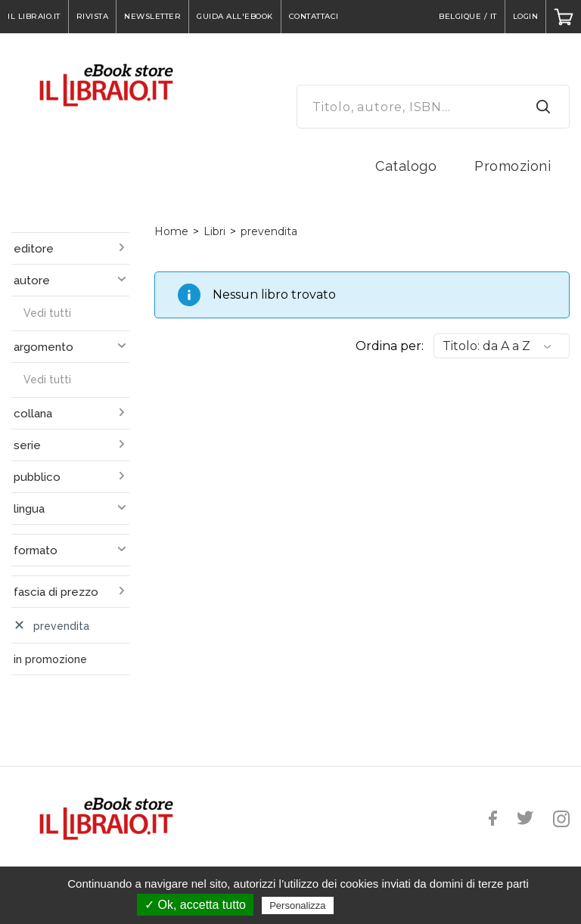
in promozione (50, 659)
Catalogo (406, 166)
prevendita (269, 231)
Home (171, 231)
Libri (214, 231)
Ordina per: (390, 346)
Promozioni (513, 166)
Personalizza (297, 905)
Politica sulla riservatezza (401, 905)
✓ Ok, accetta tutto (195, 905)
